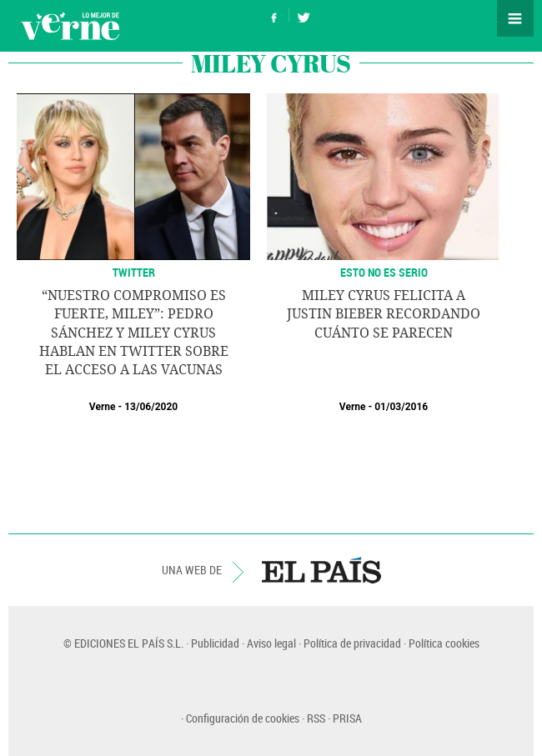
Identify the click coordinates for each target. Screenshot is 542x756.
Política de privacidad (352, 643)
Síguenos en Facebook (274, 15)
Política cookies (444, 643)
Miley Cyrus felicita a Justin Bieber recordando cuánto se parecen (384, 314)
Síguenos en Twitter (304, 15)
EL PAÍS (321, 570)
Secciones (515, 18)
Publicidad (215, 643)
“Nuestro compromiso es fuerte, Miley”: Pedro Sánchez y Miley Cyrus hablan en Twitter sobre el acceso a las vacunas (134, 333)
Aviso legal (271, 643)
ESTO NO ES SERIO (384, 272)
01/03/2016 (401, 407)
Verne (70, 26)
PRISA (347, 718)
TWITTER (134, 272)
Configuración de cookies (243, 718)
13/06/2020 (151, 407)
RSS (316, 718)
